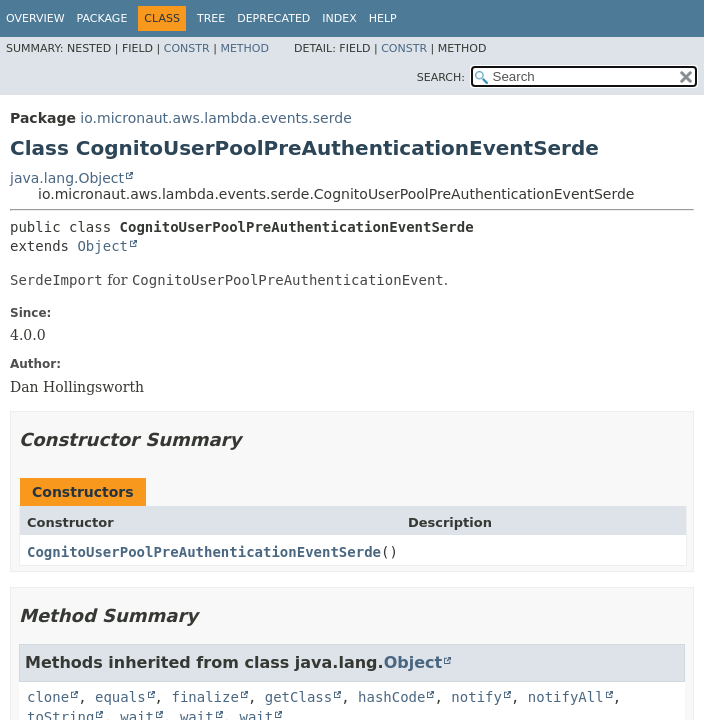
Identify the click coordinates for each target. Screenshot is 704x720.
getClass (298, 697)
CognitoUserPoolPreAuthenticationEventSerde (204, 552)
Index (339, 18)
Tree (211, 18)
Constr (187, 48)
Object (102, 246)
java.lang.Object (67, 178)
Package (102, 18)
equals (120, 697)
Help (383, 18)
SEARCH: (441, 77)
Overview (35, 18)
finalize (204, 697)
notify (476, 697)
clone (48, 697)
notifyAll (566, 697)
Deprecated (273, 18)
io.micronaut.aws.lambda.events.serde (215, 118)
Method (244, 48)
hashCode (391, 697)
